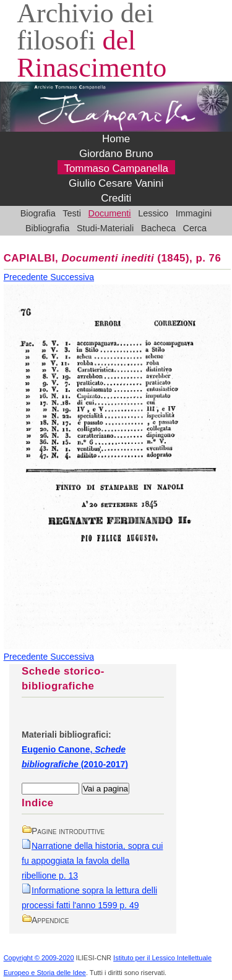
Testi (72, 213)
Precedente (27, 277)
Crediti (116, 198)
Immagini (194, 213)
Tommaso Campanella (116, 168)
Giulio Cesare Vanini (116, 183)
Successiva (72, 277)
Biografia (38, 213)
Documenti (110, 213)
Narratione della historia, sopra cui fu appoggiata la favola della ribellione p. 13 (92, 861)
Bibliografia (47, 228)
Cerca (195, 228)
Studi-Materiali (105, 228)
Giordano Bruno (116, 154)
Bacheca (158, 228)
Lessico (153, 213)
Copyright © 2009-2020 (39, 958)
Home (116, 139)
